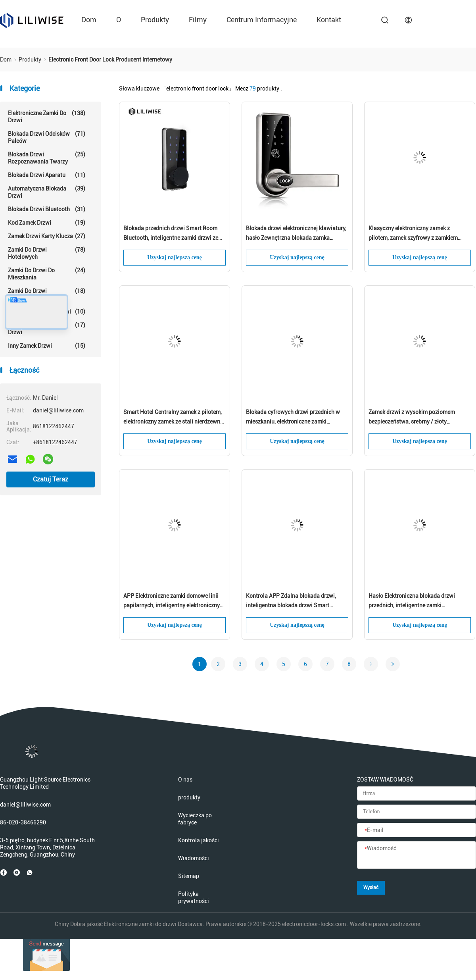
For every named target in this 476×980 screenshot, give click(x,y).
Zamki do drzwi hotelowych (47, 253)
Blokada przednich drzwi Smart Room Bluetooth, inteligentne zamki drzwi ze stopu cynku (171, 234)
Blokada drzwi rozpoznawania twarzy (47, 158)
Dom (89, 20)
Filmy (198, 20)
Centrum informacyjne (262, 20)
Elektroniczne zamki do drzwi (47, 116)
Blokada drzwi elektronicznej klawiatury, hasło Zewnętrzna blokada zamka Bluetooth (296, 234)
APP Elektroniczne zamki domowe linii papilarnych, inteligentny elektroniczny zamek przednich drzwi (172, 601)
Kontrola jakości (199, 840)
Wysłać (371, 888)
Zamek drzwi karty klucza (47, 236)
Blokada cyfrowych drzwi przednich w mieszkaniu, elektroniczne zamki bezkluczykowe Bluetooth (293, 418)
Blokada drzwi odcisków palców (47, 137)
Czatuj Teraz (51, 479)
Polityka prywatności (194, 897)
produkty (155, 20)
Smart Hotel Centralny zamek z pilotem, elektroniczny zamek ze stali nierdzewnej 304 (174, 418)
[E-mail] (416, 830)
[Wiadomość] (416, 855)
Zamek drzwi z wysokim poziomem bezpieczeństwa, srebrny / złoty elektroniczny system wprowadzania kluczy (414, 418)
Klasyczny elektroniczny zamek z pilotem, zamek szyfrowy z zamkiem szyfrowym (413, 234)
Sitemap (189, 876)
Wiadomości (194, 858)
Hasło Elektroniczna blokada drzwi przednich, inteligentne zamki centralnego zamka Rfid (412, 601)
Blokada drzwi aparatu (47, 175)
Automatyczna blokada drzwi (47, 192)
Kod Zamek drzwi (47, 223)
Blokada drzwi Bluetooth (47, 209)
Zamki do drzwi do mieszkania (47, 274)
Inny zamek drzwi (47, 346)
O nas (185, 780)
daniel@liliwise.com (25, 805)
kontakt (329, 20)
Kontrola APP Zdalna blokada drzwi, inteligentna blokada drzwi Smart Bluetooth (291, 601)
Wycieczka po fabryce (195, 819)
